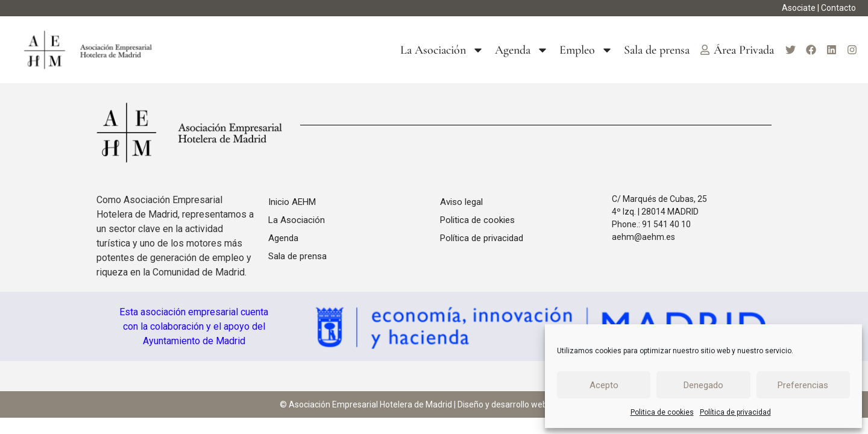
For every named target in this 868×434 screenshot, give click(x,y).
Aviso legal (461, 202)
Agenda (522, 50)
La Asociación (442, 50)
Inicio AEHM (292, 202)
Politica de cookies (662, 412)
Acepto (604, 385)
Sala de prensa (657, 50)
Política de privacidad (735, 412)
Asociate (799, 8)
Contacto (838, 8)
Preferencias (803, 385)
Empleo (586, 50)
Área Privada (737, 50)
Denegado (703, 385)
